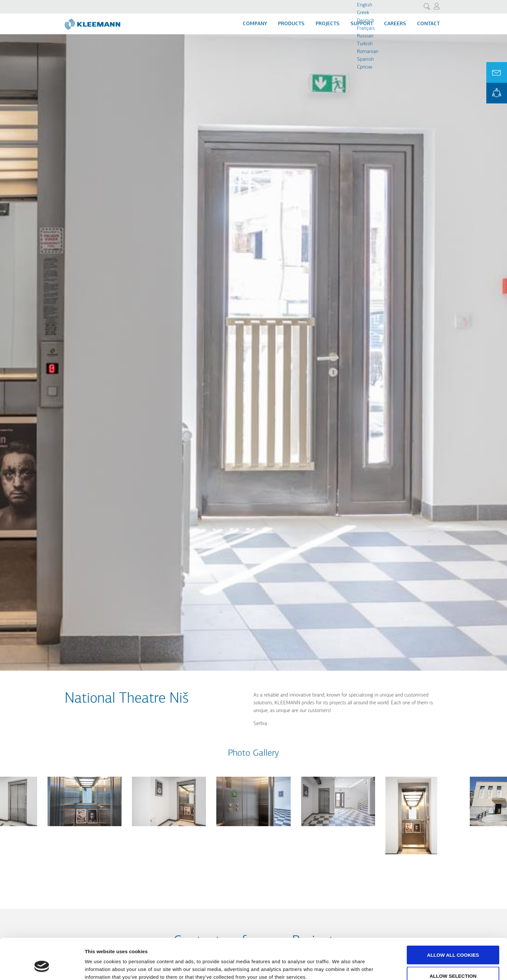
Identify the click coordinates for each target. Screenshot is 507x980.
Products (291, 24)
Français (366, 28)
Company (255, 24)
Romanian (368, 52)
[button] (85, 830)
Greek (363, 13)
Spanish (365, 59)
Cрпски (365, 67)
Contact (428, 24)
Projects (328, 24)
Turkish (365, 44)
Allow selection (453, 942)
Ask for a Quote (497, 72)
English (365, 5)
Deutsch (366, 21)
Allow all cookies (453, 920)
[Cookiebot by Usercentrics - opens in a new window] (42, 967)
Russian (365, 36)
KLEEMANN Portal (497, 93)
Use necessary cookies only (453, 963)
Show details (339, 963)
